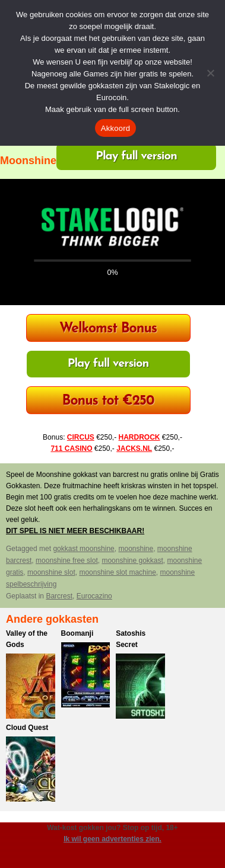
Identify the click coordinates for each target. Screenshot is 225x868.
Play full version (136, 156)
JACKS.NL (134, 449)
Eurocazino (94, 596)
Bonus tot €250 (108, 401)
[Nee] (210, 73)
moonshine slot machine (117, 572)
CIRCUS (81, 437)
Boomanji (77, 633)
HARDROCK (140, 437)
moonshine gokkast (132, 560)
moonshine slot (51, 572)
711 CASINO (71, 449)
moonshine (136, 549)
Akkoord (115, 128)
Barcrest (59, 596)
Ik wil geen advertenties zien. (113, 839)
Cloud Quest (27, 728)
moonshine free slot (67, 560)
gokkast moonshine (83, 549)
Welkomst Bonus (108, 329)
